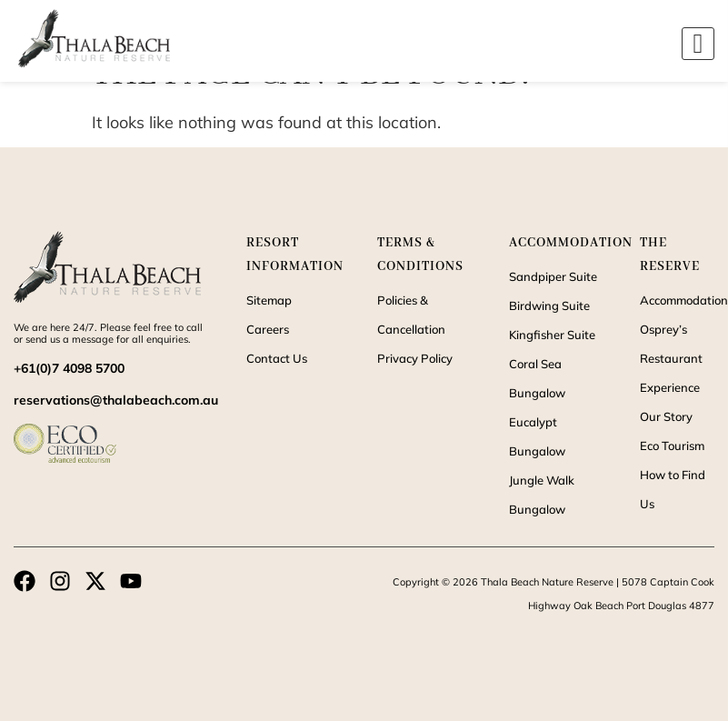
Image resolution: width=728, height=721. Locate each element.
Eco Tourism (672, 446)
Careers (268, 329)
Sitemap (269, 300)
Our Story (666, 416)
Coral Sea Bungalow (537, 378)
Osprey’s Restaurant (671, 344)
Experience (670, 387)
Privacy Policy (415, 358)
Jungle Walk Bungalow (542, 495)
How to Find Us (673, 489)
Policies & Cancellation (411, 315)
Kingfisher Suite (552, 335)
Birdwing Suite (549, 305)
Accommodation (677, 300)
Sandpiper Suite (553, 276)
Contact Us (277, 358)
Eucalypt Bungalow (537, 436)
